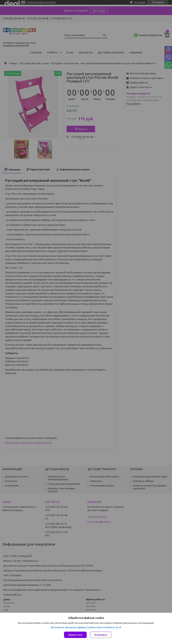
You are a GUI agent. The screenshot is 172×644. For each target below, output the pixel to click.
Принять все (75, 635)
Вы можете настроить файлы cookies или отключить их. (85, 627)
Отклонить (101, 635)
